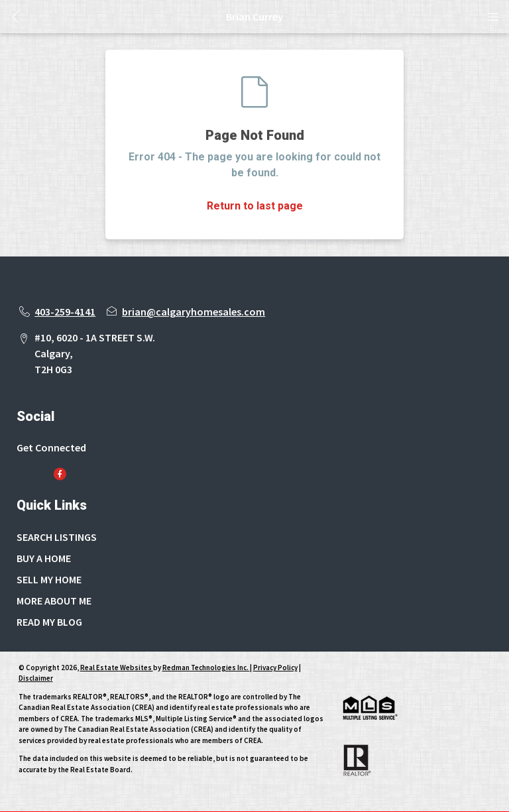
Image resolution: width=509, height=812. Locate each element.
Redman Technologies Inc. (206, 667)
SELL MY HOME (49, 579)
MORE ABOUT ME (54, 601)
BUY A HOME (44, 558)
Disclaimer (36, 678)
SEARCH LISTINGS (57, 537)
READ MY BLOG (49, 622)
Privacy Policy (275, 667)
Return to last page (255, 206)
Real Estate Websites (117, 667)
